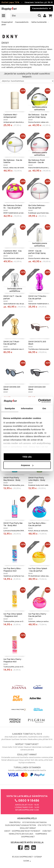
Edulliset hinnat (28, 828)
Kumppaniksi (41, 834)
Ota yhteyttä (44, 825)
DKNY (4, 25)
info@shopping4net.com (27, 810)
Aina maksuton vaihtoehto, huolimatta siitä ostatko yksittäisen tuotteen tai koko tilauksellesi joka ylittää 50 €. (27, 737)
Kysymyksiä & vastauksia (35, 823)
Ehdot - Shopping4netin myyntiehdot (22, 831)
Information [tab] (27, 408)
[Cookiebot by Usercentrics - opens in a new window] (38, 401)
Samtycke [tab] (10, 408)
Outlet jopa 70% (10, 3)
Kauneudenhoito (22, 22)
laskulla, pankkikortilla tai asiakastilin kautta (27, 771)
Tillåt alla (27, 457)
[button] (50, 16)
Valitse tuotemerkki (39, 22)
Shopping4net (7, 22)
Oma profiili (15, 823)
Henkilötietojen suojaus (21, 834)
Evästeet (47, 831)
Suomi (27, 861)
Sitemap (38, 857)
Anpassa (27, 465)
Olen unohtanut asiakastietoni (20, 825)
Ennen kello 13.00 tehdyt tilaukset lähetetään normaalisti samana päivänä (27, 747)
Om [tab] (44, 408)
